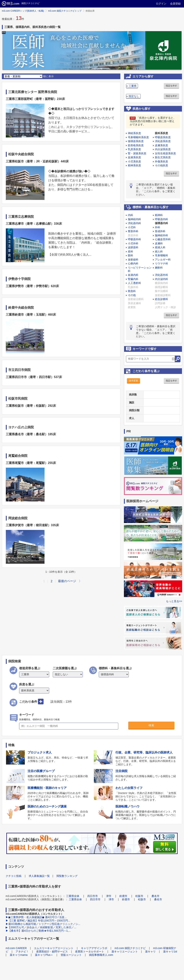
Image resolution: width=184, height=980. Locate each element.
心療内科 (133, 263)
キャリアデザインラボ (94, 948)
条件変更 (133, 381)
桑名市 (155, 896)
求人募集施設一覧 (39, 876)
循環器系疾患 (136, 141)
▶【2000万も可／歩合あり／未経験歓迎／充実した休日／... (41, 927)
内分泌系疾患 (163, 149)
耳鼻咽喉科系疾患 (138, 137)
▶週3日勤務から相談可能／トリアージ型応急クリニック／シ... (43, 924)
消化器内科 (134, 223)
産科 (130, 251)
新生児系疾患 (163, 157)
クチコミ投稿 (14, 876)
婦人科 (159, 251)
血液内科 (133, 275)
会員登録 (175, 4)
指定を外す (171, 86)
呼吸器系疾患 (163, 137)
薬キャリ (150, 951)
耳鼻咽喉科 (161, 255)
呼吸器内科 (161, 219)
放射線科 (133, 260)
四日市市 (93, 896)
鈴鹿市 (123, 896)
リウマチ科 (161, 263)
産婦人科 (160, 247)
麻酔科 (159, 268)
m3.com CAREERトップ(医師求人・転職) (23, 11)
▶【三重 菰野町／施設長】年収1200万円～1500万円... (38, 921)
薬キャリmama (19, 955)
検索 (151, 725)
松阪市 (139, 896)
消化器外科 (161, 275)
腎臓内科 (133, 279)
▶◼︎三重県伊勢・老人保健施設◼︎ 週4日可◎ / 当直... (36, 917)
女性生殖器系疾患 (165, 153)
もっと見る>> (174, 601)
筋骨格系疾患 (136, 145)
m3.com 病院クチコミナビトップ (65, 11)
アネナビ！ (22, 951)
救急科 (132, 291)
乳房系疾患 (134, 149)
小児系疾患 (134, 161)
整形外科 (133, 231)
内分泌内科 (161, 279)
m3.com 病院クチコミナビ (130, 948)
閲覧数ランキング (67, 876)
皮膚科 (159, 243)
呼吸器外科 (134, 239)
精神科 (159, 215)
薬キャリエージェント (125, 951)
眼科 (130, 255)
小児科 (132, 227)
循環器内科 (161, 223)
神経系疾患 (134, 133)
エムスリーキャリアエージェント (54, 948)
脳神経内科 (134, 219)
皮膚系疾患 (161, 145)
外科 (158, 227)
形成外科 (160, 231)
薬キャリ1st (170, 951)
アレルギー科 (163, 260)
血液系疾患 (134, 157)
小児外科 (133, 243)
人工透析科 (134, 283)
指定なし (134, 96)
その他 (132, 295)
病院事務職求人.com (101, 955)
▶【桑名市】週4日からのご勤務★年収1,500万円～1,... (38, 931)
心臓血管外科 (163, 239)
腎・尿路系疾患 (137, 153)
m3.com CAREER (16, 948)
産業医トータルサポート (90, 951)
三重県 (133, 86)
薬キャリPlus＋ (44, 955)
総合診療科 (161, 299)
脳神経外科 (161, 235)
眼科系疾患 (161, 133)
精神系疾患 (134, 165)
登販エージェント (71, 955)
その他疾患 (161, 165)
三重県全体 (73, 896)
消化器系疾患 (163, 141)
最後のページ (67, 581)
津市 (109, 896)
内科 (130, 215)
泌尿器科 (133, 247)
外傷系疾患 (161, 161)
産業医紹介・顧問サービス (52, 951)
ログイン (161, 4)
